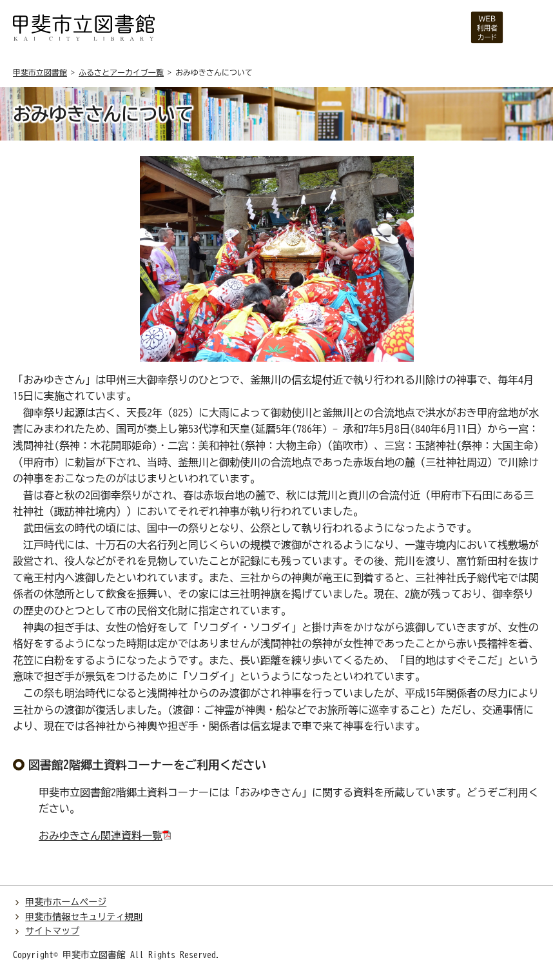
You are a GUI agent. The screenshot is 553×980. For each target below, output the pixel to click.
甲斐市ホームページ (66, 902)
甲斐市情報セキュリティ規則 (84, 917)
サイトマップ (52, 931)
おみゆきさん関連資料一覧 (101, 836)
